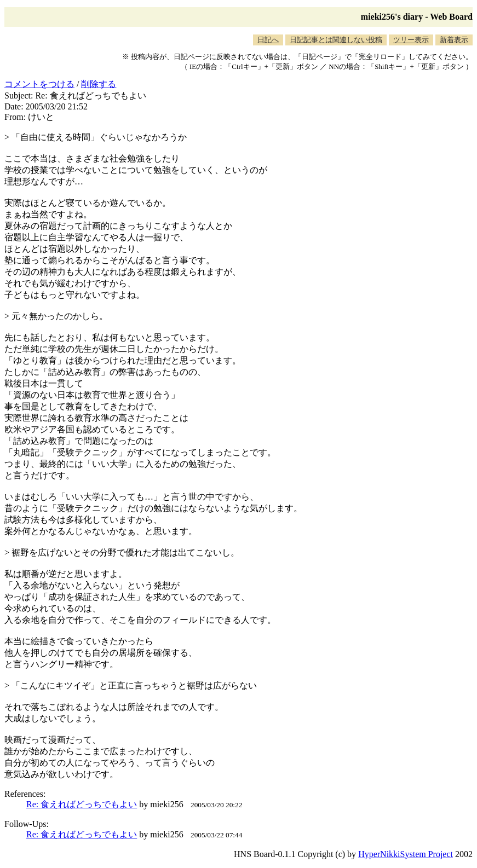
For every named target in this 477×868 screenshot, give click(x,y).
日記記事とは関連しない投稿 (336, 40)
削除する (99, 84)
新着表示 (454, 40)
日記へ (268, 40)
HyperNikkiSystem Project (406, 854)
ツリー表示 (411, 40)
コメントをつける (39, 84)
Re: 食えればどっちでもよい (82, 804)
